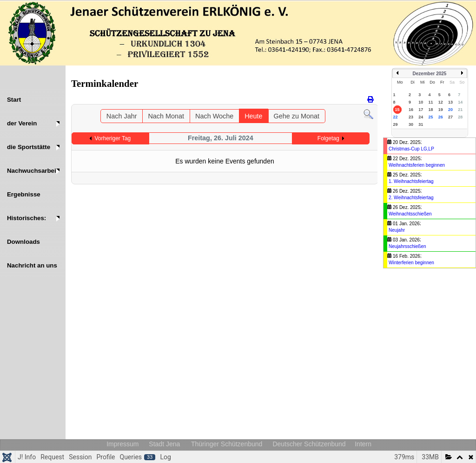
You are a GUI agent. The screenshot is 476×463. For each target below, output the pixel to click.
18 (430, 110)
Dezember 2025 (430, 74)
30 (411, 124)
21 (460, 110)
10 (421, 102)
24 (421, 117)
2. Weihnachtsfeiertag (411, 198)
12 (441, 102)
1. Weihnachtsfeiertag (411, 181)
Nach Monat (166, 116)
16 (411, 110)
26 (441, 117)
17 (421, 110)
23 (411, 117)
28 (460, 117)
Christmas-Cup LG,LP (411, 149)
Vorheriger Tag (112, 138)
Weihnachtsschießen (410, 214)
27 (450, 117)
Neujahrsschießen (407, 246)
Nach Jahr (122, 116)
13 (450, 102)
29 (396, 124)
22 (396, 117)
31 (421, 124)
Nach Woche (214, 116)
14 (460, 102)
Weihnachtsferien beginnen (417, 165)
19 (441, 110)
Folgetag (328, 138)
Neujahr (397, 230)
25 (430, 117)
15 (397, 110)
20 (450, 110)
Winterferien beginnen (411, 263)
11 (430, 102)
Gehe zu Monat (297, 116)
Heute (253, 116)
